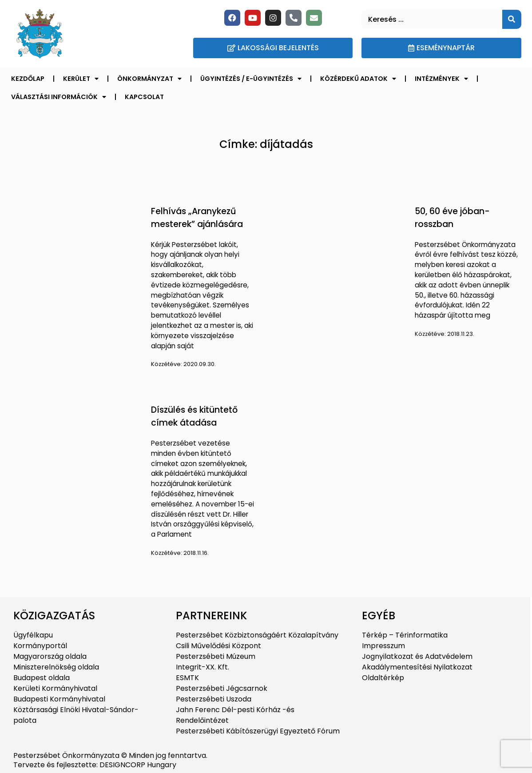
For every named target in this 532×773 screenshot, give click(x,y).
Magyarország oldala (50, 656)
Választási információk (59, 97)
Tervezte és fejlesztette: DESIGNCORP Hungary (95, 765)
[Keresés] (512, 19)
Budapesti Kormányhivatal (59, 699)
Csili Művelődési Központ (218, 646)
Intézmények (441, 79)
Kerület (81, 79)
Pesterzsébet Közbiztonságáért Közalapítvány (257, 635)
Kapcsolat (144, 97)
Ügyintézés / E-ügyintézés (251, 79)
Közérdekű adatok (358, 79)
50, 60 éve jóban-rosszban (452, 218)
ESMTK (187, 678)
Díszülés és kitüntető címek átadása (194, 416)
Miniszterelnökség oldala (56, 667)
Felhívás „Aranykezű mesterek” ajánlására (197, 218)
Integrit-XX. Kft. (202, 667)
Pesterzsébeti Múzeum (216, 656)
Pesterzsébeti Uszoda (214, 699)
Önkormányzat (149, 79)
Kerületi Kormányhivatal (55, 688)
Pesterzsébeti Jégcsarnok (222, 688)
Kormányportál (40, 646)
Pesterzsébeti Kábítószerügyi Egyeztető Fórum (258, 731)
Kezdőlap (28, 79)
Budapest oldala (42, 678)
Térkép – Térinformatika (405, 635)
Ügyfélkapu (33, 635)
